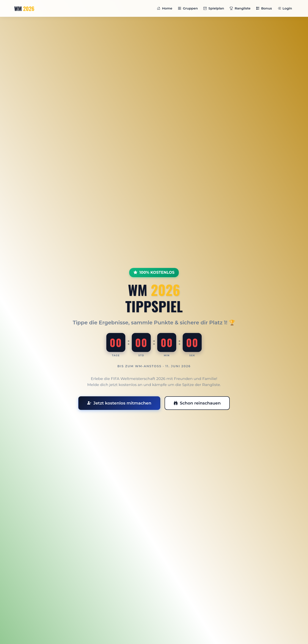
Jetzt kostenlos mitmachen (119, 403)
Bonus (264, 8)
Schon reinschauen (197, 403)
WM (24, 8)
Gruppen (188, 8)
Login (285, 8)
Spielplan (214, 8)
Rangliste (240, 8)
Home (165, 8)
